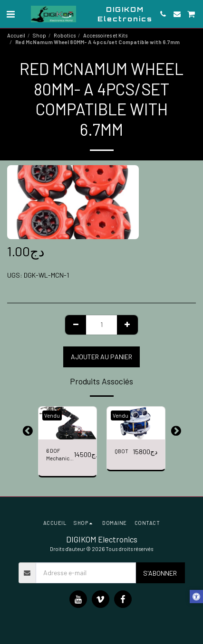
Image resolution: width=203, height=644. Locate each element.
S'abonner (160, 573)
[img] (68, 423)
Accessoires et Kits (105, 35)
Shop (39, 35)
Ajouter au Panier (101, 357)
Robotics (65, 35)
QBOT (121, 451)
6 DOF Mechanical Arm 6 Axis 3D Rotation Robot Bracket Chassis (60, 455)
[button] (10, 14)
